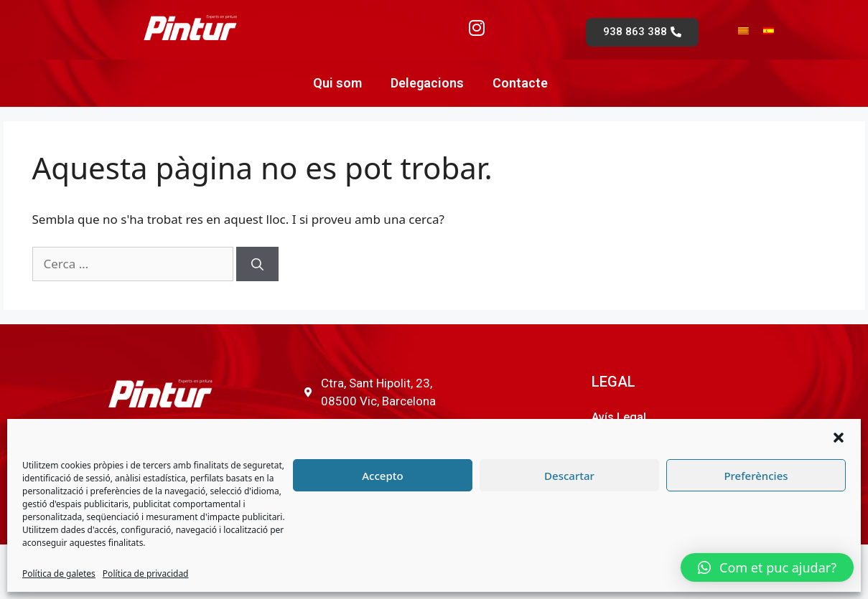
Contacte (520, 83)
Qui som (337, 83)
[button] (839, 438)
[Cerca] (257, 264)
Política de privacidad (146, 574)
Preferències (756, 476)
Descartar (569, 476)
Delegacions (427, 83)
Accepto (382, 476)
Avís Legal (619, 417)
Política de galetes (59, 574)
